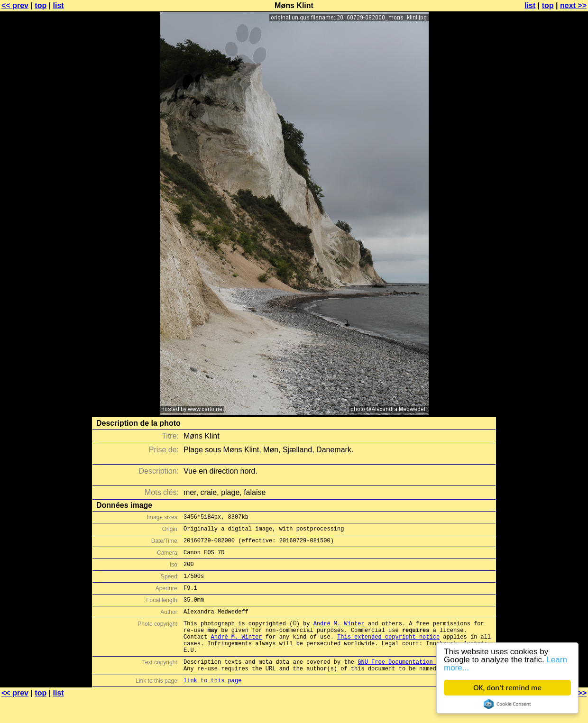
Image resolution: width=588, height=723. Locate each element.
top (41, 5)
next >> (573, 5)
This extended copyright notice (388, 654)
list (59, 5)
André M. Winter (339, 637)
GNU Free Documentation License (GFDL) (421, 683)
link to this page (212, 704)
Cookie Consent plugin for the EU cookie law (507, 704)
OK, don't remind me (507, 688)
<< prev (15, 5)
